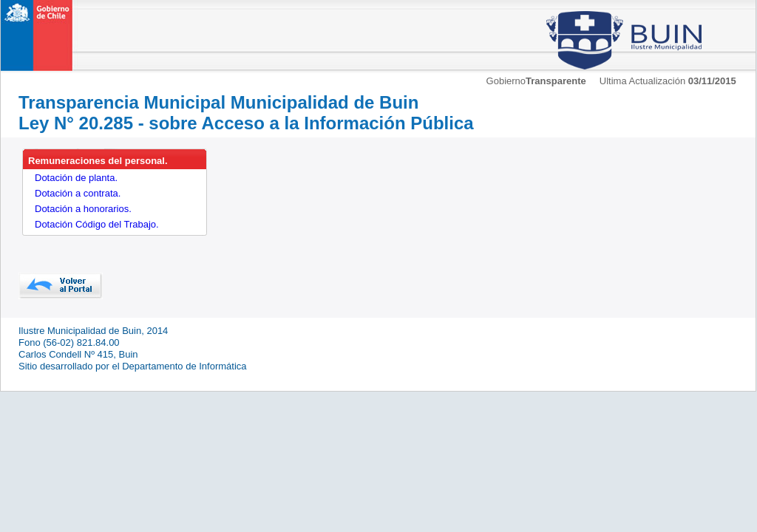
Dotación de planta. (76, 178)
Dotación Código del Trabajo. (97, 224)
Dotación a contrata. (78, 193)
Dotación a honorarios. (83, 209)
